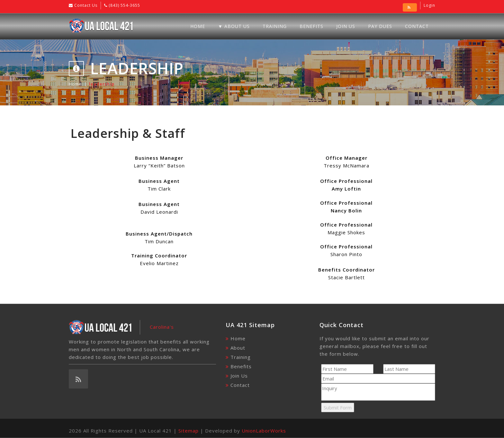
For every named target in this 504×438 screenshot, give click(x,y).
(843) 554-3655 (124, 5)
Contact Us (85, 5)
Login (429, 5)
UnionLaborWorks (264, 431)
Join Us (346, 26)
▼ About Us (234, 26)
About (238, 348)
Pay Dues (380, 26)
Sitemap (189, 431)
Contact (417, 26)
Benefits (311, 26)
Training (275, 26)
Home (198, 26)
